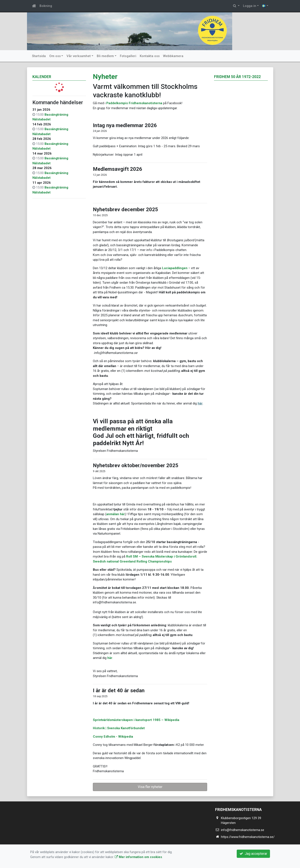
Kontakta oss (150, 56)
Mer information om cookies (138, 857)
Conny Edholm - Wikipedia (113, 737)
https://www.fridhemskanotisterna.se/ (248, 837)
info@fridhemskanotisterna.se (243, 830)
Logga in (250, 6)
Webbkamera (173, 56)
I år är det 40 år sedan (119, 691)
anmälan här (116, 514)
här (200, 403)
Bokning (46, 6)
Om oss (55, 56)
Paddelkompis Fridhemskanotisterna (134, 103)
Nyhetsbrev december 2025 (125, 209)
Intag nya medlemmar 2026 (125, 125)
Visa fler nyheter (150, 787)
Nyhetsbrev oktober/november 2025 (136, 465)
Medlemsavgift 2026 (117, 169)
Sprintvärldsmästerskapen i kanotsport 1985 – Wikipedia (136, 720)
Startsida (39, 56)
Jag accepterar (253, 854)
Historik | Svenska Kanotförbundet (119, 728)
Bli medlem (105, 56)
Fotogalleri (128, 56)
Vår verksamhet (79, 56)
